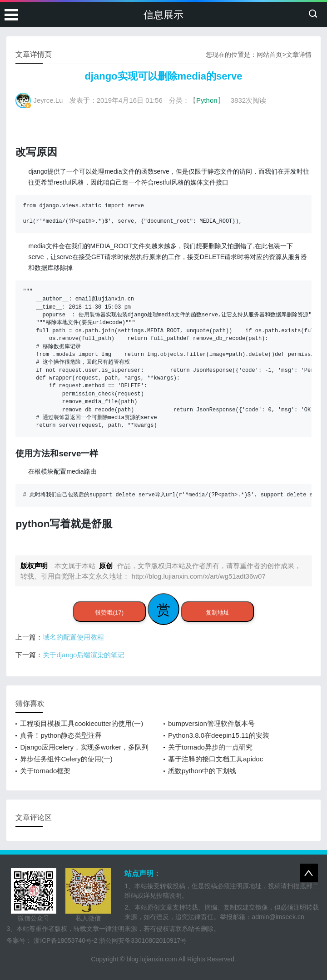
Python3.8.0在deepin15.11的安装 (219, 735)
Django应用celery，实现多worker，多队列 (84, 747)
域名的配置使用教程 (73, 637)
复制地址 (218, 612)
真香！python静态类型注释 (61, 735)
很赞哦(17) (109, 612)
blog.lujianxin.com (151, 959)
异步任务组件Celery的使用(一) (66, 759)
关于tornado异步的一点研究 (210, 747)
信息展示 (163, 15)
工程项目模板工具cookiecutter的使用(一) (82, 723)
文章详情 (299, 55)
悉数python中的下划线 (202, 771)
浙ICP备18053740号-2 (65, 940)
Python (207, 100)
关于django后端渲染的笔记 (84, 655)
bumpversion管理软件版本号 (211, 723)
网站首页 (269, 55)
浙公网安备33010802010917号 (143, 940)
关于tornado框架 (45, 771)
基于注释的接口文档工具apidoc (216, 759)
